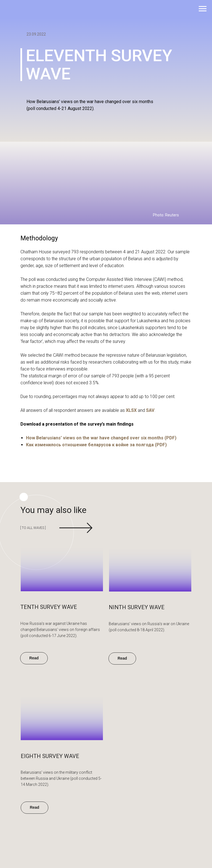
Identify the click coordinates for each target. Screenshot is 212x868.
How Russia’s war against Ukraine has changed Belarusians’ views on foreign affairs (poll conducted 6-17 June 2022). (60, 630)
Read (35, 807)
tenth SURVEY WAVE (49, 607)
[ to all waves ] (30, 528)
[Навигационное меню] (203, 9)
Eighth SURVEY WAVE (50, 756)
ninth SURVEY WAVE (137, 607)
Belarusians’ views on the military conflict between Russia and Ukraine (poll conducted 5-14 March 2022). (61, 778)
